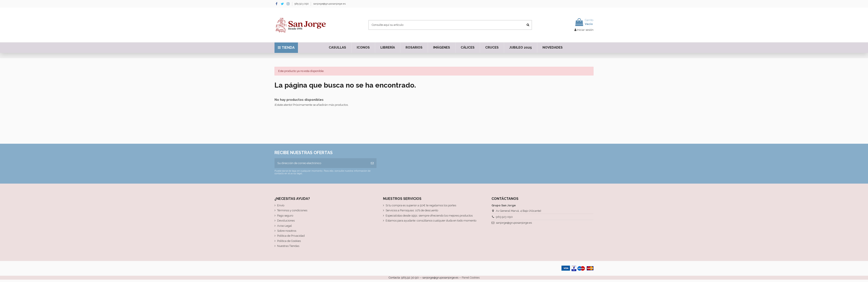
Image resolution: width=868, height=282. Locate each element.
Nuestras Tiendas (288, 246)
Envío (281, 205)
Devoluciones (286, 221)
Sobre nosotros (287, 231)
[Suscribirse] (372, 163)
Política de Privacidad (291, 236)
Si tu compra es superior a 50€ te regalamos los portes (421, 205)
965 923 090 (302, 4)
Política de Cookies (289, 241)
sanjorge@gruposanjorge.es (329, 4)
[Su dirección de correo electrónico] (321, 163)
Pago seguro (285, 216)
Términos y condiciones (292, 210)
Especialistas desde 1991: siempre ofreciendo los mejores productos (429, 216)
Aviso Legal (284, 226)
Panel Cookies (471, 278)
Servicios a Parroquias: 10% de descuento (412, 210)
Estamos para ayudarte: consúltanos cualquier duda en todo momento (431, 221)
